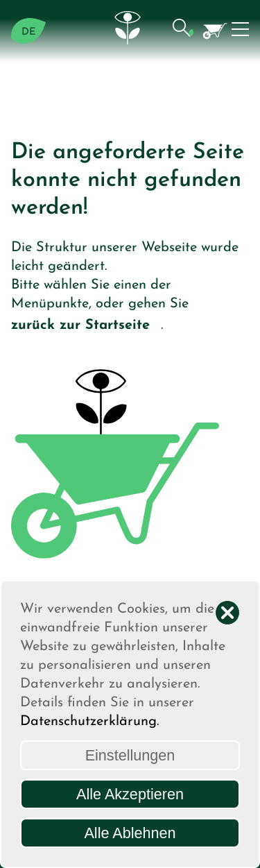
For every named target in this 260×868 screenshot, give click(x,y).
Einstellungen (130, 755)
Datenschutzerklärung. (89, 722)
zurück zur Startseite (86, 327)
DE (28, 32)
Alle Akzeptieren (130, 794)
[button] (183, 31)
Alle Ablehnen (130, 833)
